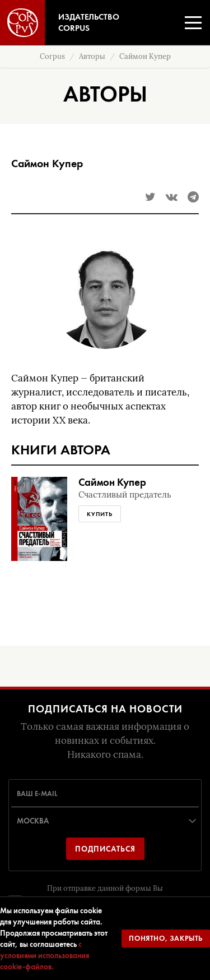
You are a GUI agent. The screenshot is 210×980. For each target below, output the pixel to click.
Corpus (52, 56)
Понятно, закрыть (166, 938)
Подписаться (105, 849)
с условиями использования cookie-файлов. (45, 955)
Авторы (92, 56)
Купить (100, 514)
